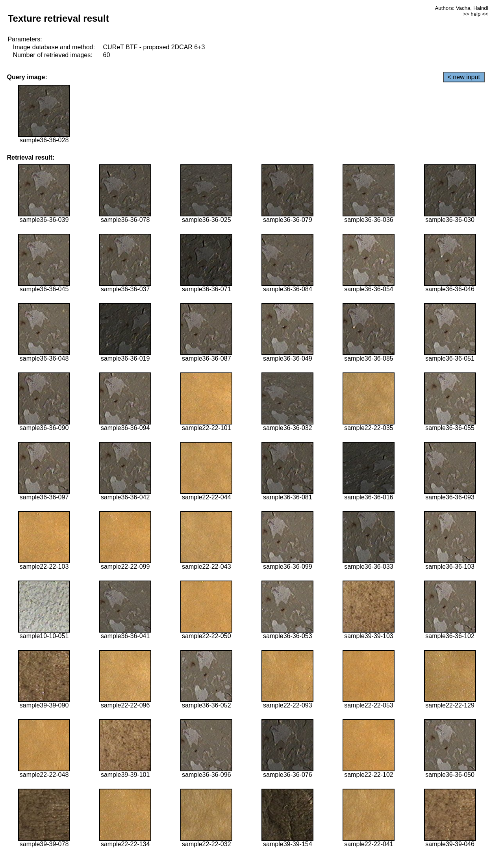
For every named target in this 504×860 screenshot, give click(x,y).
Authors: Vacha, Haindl (461, 8)
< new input (464, 77)
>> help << (476, 14)
